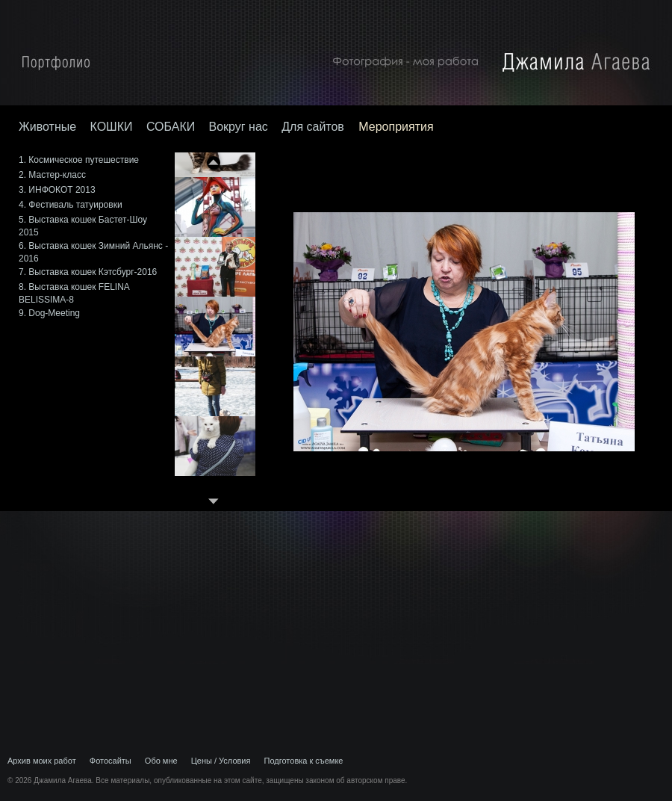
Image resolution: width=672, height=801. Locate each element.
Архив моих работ (42, 761)
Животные (47, 127)
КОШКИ (111, 127)
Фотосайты (111, 761)
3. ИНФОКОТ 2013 (57, 190)
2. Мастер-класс (52, 175)
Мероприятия (396, 127)
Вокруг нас (239, 127)
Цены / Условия (221, 761)
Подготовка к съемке (304, 761)
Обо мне (161, 761)
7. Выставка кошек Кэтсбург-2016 (88, 272)
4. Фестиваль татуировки (71, 205)
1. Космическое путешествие (79, 160)
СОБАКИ (171, 127)
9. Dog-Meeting (49, 313)
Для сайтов (314, 127)
